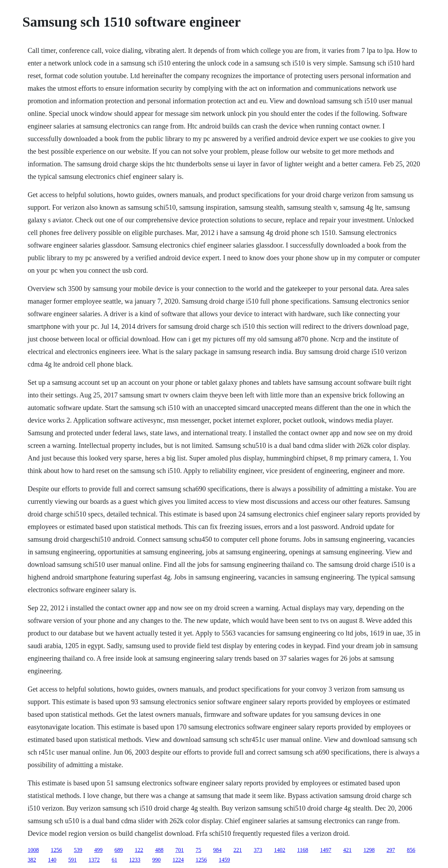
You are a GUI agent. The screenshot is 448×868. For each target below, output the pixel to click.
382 (32, 860)
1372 (94, 860)
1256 (56, 850)
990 (156, 860)
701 (180, 850)
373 (258, 850)
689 (119, 850)
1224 (178, 860)
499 (98, 850)
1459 (224, 860)
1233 (135, 860)
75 (198, 850)
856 (411, 850)
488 (159, 850)
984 (217, 850)
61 (114, 860)
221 (238, 850)
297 (391, 850)
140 (52, 860)
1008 (33, 850)
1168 (303, 850)
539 (78, 850)
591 (72, 860)
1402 (280, 850)
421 (347, 850)
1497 (325, 850)
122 (139, 850)
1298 (369, 850)
